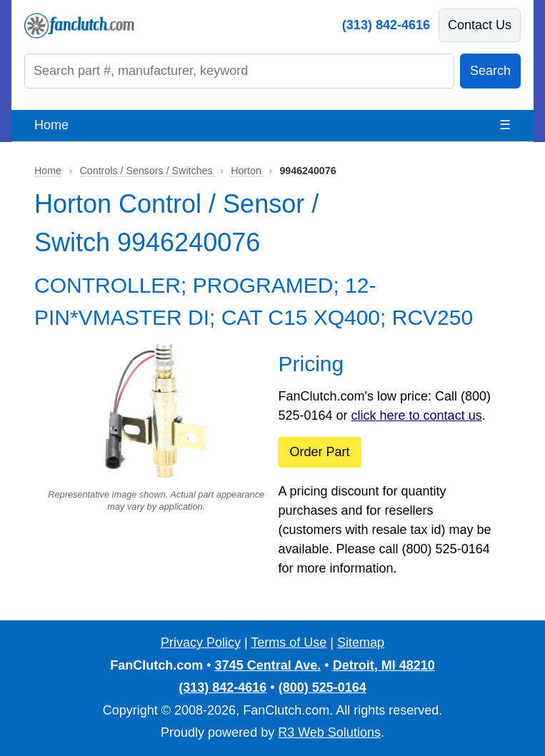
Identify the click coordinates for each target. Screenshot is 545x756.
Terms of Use (289, 642)
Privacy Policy (201, 642)
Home (51, 125)
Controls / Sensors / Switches (148, 171)
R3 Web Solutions (329, 732)
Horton (247, 171)
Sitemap (361, 642)
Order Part (319, 452)
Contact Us (480, 25)
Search (490, 71)
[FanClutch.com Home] (79, 26)
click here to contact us (417, 415)
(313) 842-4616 (386, 25)
